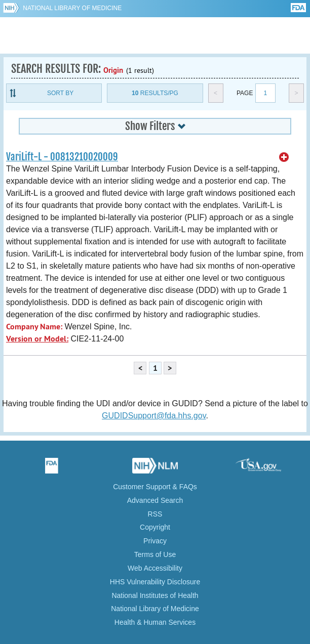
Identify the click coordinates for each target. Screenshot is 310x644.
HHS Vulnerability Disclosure (155, 582)
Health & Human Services (155, 622)
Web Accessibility (155, 568)
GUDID (155, 35)
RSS (155, 514)
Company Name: (34, 327)
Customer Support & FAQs (155, 487)
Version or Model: (37, 339)
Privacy (155, 541)
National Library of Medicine (72, 8)
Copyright (155, 527)
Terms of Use (155, 554)
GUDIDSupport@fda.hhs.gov (154, 416)
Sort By (60, 93)
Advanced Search (155, 500)
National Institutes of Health (155, 595)
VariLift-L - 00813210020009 (62, 157)
